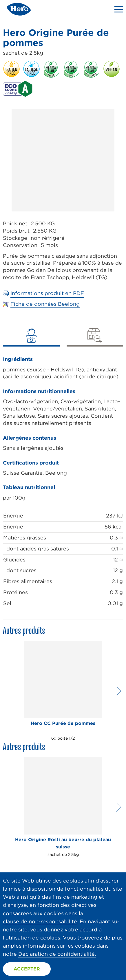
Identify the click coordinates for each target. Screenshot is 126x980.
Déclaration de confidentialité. (57, 954)
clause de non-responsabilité (40, 921)
